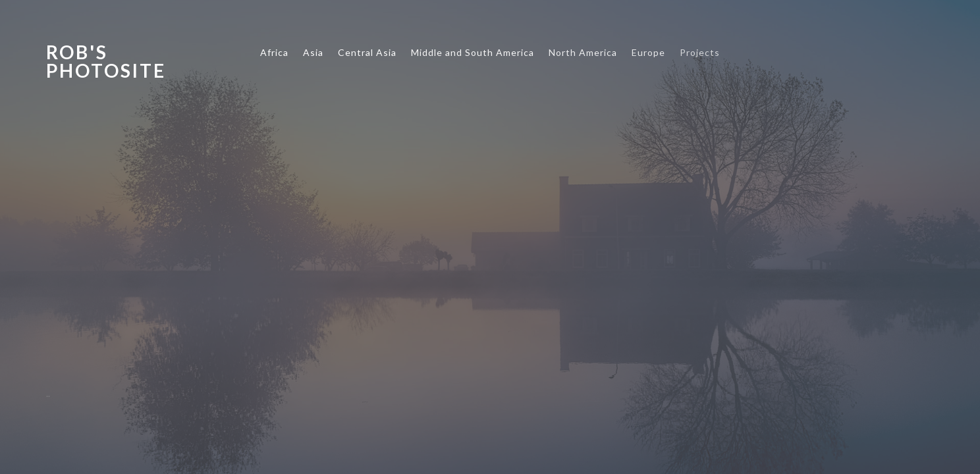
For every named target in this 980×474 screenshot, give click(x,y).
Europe (648, 52)
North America (583, 52)
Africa (274, 52)
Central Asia (367, 52)
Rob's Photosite (106, 61)
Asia (313, 52)
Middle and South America (473, 52)
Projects (700, 52)
